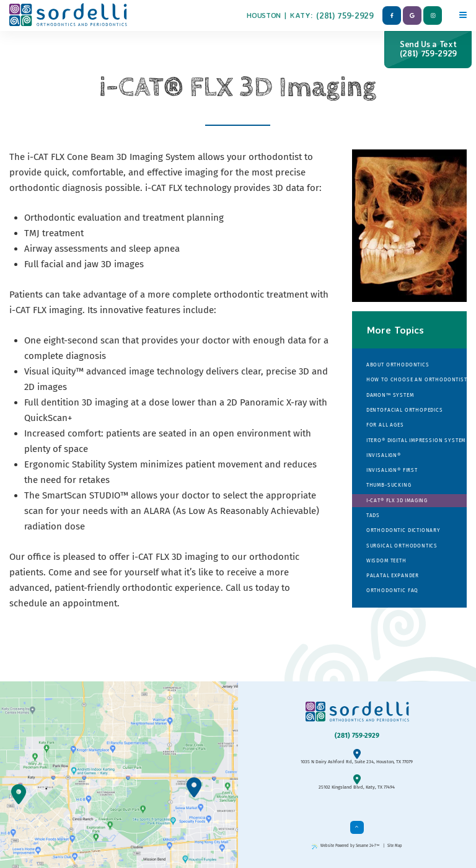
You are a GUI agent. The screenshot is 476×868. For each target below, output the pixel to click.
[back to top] (357, 828)
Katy (300, 15)
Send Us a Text (428, 49)
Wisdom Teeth (386, 560)
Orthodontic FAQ (392, 590)
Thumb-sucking (389, 485)
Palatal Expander (393, 575)
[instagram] (433, 15)
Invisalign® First (392, 470)
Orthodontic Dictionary (403, 530)
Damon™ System (390, 395)
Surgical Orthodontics (402, 546)
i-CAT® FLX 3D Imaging (397, 500)
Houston (264, 15)
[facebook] (392, 15)
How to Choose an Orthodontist (416, 379)
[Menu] (463, 13)
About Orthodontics (398, 365)
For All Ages (385, 425)
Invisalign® (384, 455)
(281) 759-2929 (345, 15)
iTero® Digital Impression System (416, 440)
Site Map (395, 846)
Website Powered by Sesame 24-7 (346, 846)
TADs (373, 515)
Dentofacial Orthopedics (405, 410)
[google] (412, 15)
